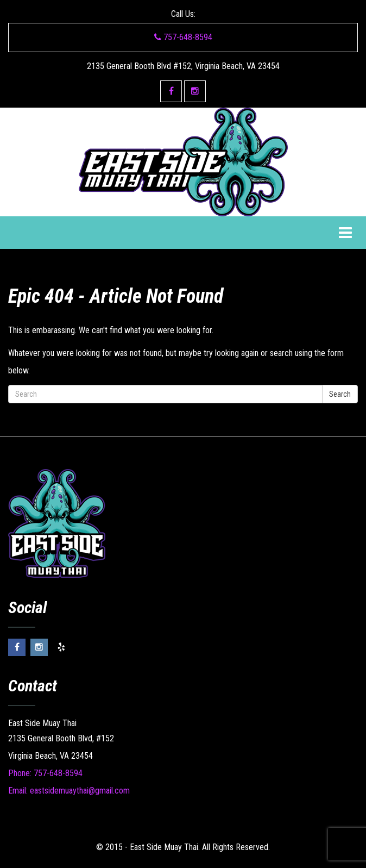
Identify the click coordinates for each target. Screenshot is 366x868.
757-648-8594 (183, 37)
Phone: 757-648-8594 (45, 773)
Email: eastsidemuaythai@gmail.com (69, 791)
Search (340, 394)
